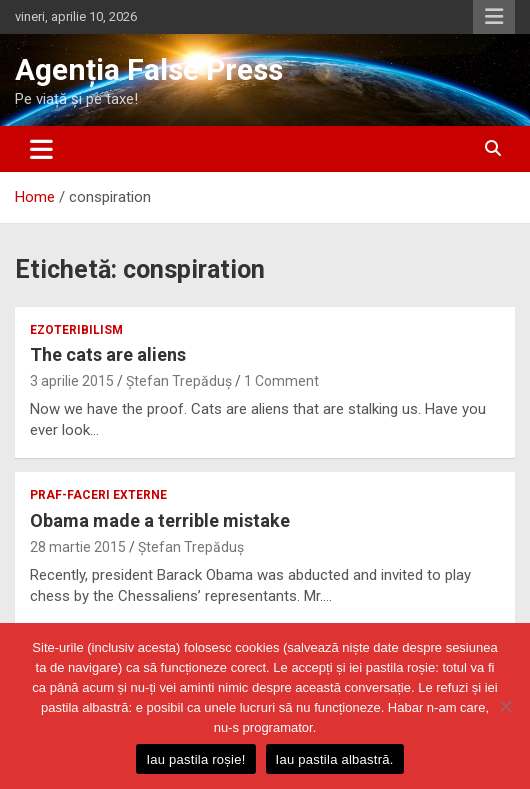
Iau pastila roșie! (195, 759)
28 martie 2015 (78, 547)
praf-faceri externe (98, 495)
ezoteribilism (76, 330)
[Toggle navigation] (41, 149)
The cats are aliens (108, 354)
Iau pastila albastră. (335, 759)
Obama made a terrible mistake (160, 520)
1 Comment (281, 381)
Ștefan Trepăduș (179, 381)
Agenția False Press (149, 69)
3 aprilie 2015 (72, 381)
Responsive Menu (494, 17)
